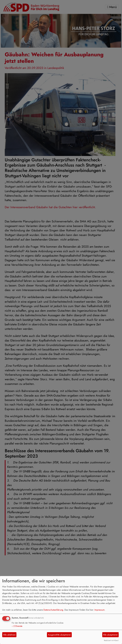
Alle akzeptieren (110, 635)
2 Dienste (17, 626)
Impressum (100, 610)
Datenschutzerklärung (53, 610)
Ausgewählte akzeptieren (59, 635)
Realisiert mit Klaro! (111, 640)
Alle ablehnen (9, 635)
